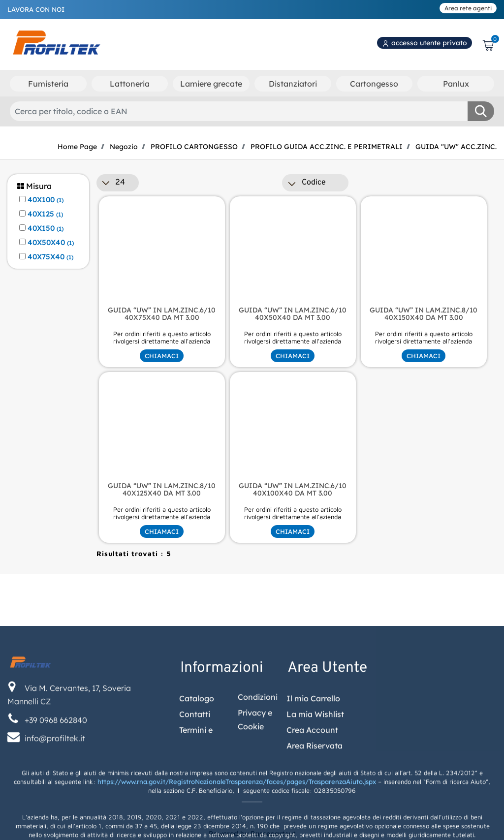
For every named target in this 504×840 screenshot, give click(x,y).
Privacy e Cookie (255, 814)
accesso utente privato (425, 43)
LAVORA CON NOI (36, 9)
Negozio (124, 147)
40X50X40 (51, 243)
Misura (34, 186)
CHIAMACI (162, 356)
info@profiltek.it (55, 832)
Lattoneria (130, 84)
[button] (481, 111)
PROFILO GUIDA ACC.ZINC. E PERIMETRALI (327, 147)
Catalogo (197, 792)
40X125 (45, 214)
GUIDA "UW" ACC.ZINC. (456, 147)
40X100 (46, 200)
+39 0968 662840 (56, 814)
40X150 (46, 228)
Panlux (456, 84)
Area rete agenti (468, 8)
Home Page (77, 147)
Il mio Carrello (313, 792)
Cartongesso (374, 84)
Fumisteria (48, 84)
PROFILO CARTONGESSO (194, 147)
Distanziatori (293, 84)
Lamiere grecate (211, 84)
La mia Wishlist (315, 808)
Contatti (195, 808)
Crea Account (312, 824)
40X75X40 (50, 257)
